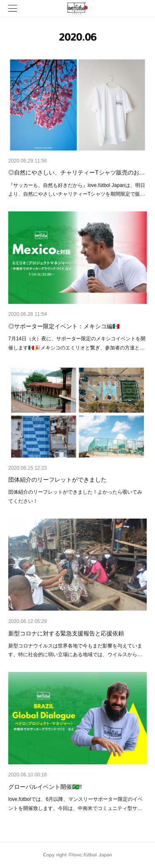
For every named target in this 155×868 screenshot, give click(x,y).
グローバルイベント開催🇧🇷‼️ (45, 787)
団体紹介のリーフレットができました (57, 480)
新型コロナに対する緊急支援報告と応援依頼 (66, 633)
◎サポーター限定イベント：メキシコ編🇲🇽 (64, 326)
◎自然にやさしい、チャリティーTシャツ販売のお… (77, 172)
